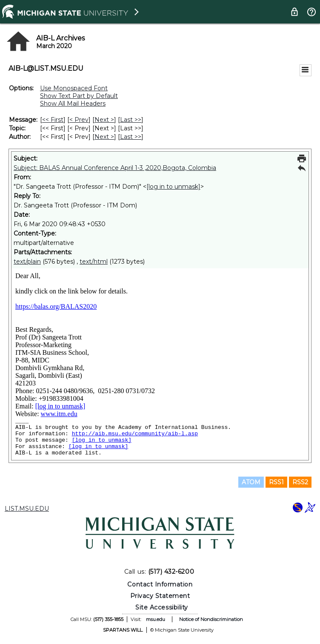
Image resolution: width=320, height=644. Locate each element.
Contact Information (160, 584)
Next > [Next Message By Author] (104, 137)
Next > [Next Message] (104, 120)
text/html (94, 262)
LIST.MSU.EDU (27, 509)
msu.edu (156, 619)
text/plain (27, 262)
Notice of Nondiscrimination (211, 619)
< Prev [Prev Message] (79, 120)
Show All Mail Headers (73, 103)
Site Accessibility (162, 607)
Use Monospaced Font (74, 88)
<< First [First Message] (53, 120)
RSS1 (276, 482)
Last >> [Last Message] (131, 120)
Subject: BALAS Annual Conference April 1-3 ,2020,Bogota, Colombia (115, 168)
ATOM (251, 482)
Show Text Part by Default (79, 96)
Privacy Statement (160, 596)
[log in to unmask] (173, 187)
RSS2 (300, 482)
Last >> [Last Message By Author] (131, 137)
